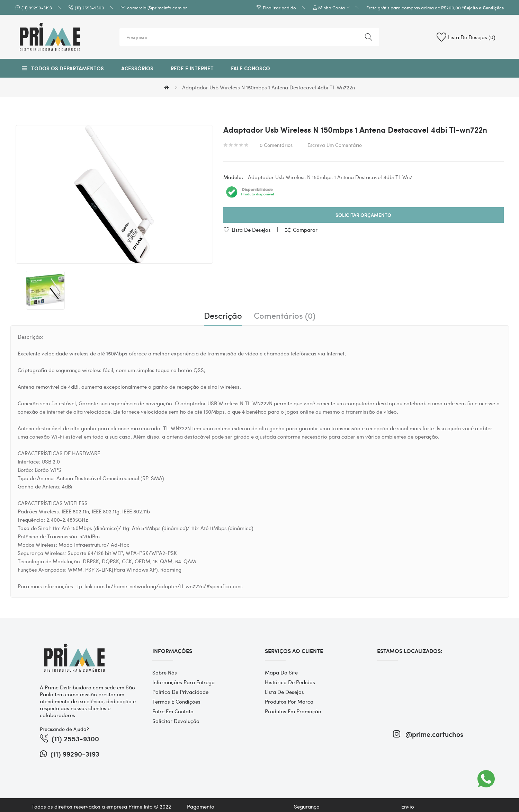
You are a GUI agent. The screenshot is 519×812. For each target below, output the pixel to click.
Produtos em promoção (293, 711)
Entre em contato (173, 711)
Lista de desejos (251, 230)
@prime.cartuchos (428, 734)
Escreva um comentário (335, 145)
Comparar (305, 230)
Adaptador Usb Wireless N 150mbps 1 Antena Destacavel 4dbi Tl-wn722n (269, 87)
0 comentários (276, 145)
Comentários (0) (285, 316)
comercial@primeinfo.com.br (157, 7)
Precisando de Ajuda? (64, 729)
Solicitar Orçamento (363, 215)
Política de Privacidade (180, 692)
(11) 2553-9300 (90, 7)
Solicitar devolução (176, 721)
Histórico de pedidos (290, 682)
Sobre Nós (165, 672)
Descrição (223, 316)
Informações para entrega (184, 682)
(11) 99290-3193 (37, 7)
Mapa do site (281, 672)
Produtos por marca (289, 701)
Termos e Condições (176, 701)
